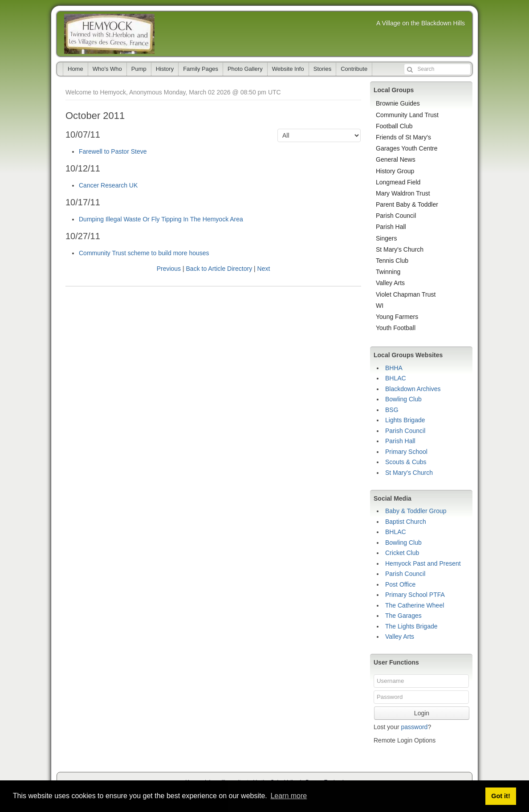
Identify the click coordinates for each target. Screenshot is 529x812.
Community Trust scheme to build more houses (144, 253)
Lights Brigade (405, 420)
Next (264, 269)
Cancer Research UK (108, 185)
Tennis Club (392, 261)
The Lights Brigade (411, 626)
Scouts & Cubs (406, 462)
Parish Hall (391, 227)
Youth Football (396, 328)
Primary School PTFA (415, 595)
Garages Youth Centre (407, 148)
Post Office (400, 584)
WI (380, 306)
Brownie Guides (398, 103)
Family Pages (201, 69)
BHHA (394, 368)
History (165, 69)
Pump (139, 69)
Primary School (406, 452)
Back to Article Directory (219, 269)
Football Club (394, 126)
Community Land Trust (407, 115)
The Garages (403, 616)
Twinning (388, 272)
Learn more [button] (289, 796)
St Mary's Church (400, 249)
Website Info (288, 69)
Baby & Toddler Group (416, 511)
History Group (395, 171)
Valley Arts (390, 283)
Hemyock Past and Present (423, 563)
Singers (386, 238)
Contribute (354, 69)
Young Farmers (397, 317)
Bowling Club (403, 399)
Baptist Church (406, 522)
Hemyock (109, 34)
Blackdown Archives (413, 389)
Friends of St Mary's (403, 137)
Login (422, 713)
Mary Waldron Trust (403, 193)
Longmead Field (398, 182)
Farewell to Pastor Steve (113, 151)
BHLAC (396, 378)
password (414, 727)
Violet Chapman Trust (406, 294)
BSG (392, 410)
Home (75, 69)
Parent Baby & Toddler (407, 204)
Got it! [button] (501, 796)
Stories (322, 69)
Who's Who (107, 69)
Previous (169, 269)
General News (396, 159)
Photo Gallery (245, 69)
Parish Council (396, 216)
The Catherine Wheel (415, 605)
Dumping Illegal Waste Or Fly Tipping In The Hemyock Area (161, 219)
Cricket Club (402, 553)
